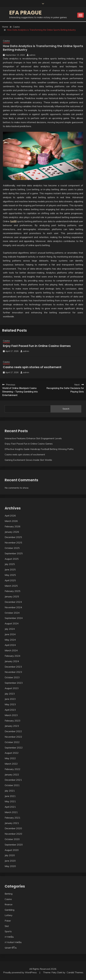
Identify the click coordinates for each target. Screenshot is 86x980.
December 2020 (13, 828)
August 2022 (12, 753)
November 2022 (13, 737)
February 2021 (13, 818)
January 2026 (12, 532)
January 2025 (12, 596)
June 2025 (10, 570)
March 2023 (11, 715)
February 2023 (13, 721)
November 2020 (13, 834)
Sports (8, 931)
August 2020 (12, 850)
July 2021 (10, 791)
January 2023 (12, 726)
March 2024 (11, 650)
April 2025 (10, 580)
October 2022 (12, 742)
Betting (9, 894)
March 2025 (11, 586)
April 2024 (10, 645)
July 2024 (10, 629)
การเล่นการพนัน (13, 942)
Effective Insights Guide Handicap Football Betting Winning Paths (39, 449)
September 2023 (14, 683)
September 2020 (14, 845)
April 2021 (10, 807)
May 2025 (10, 575)
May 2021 (10, 801)
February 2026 (13, 526)
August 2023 (12, 688)
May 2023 (10, 704)
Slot (7, 926)
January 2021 (12, 823)
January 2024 (12, 661)
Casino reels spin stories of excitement (32, 367)
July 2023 (10, 694)
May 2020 (10, 866)
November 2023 (13, 672)
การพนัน (9, 937)
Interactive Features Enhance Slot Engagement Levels (33, 438)
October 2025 (12, 548)
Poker (8, 921)
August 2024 (12, 623)
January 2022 (12, 775)
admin (32, 55)
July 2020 (10, 855)
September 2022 (14, 748)
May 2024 (10, 640)
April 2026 (10, 516)
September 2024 (14, 618)
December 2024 (13, 602)
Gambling (10, 910)
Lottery (9, 915)
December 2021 (13, 780)
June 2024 (10, 634)
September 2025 (14, 553)
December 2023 (13, 667)
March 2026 (11, 521)
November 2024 (13, 607)
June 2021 (10, 796)
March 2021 (11, 812)
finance (9, 904)
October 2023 (12, 677)
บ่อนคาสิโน (11, 948)
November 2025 (13, 543)
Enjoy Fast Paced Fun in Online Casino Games (37, 346)
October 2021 (12, 785)
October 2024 (12, 613)
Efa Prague (25, 13)
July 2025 (10, 564)
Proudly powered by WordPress (20, 972)
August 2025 (12, 559)
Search (66, 409)
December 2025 (13, 537)
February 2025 (13, 591)
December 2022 (13, 731)
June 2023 (10, 699)
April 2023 (10, 710)
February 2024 (13, 656)
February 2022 (13, 769)
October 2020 (12, 839)
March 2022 (11, 764)
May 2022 (10, 758)
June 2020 (10, 861)
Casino (6, 41)
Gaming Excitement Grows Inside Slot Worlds (28, 460)
